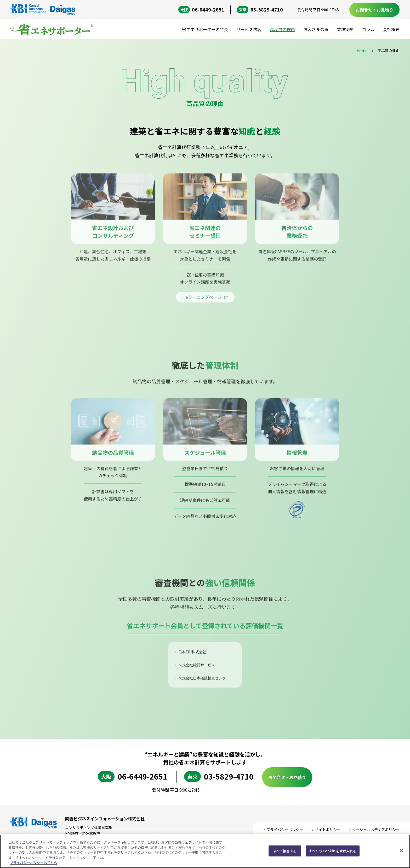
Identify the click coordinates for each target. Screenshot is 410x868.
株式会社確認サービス (197, 669)
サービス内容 (249, 29)
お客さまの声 (316, 29)
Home (362, 51)
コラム (368, 29)
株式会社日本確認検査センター (204, 682)
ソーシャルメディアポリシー (376, 830)
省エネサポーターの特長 (205, 29)
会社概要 (391, 29)
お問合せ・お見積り (374, 10)
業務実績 (345, 29)
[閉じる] (402, 851)
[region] (205, 851)
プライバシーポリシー (285, 830)
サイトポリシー (328, 830)
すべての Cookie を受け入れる (332, 851)
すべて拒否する (285, 851)
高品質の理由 (282, 29)
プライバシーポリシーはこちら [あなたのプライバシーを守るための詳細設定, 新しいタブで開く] (33, 863)
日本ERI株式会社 (192, 656)
